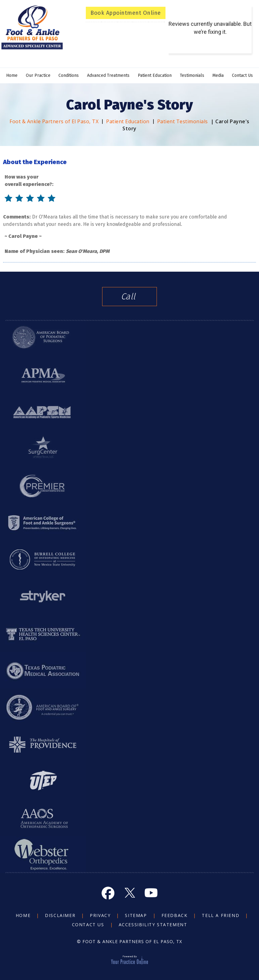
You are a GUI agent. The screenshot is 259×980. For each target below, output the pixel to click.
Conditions (69, 75)
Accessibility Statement (153, 925)
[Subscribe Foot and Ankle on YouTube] (151, 893)
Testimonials (192, 75)
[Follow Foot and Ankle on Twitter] (129, 893)
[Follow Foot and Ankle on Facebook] (108, 893)
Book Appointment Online (126, 13)
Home (12, 75)
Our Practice (38, 75)
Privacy (100, 915)
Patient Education (155, 75)
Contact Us (242, 75)
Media (218, 75)
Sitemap (136, 915)
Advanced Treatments (108, 75)
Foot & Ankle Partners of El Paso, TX (54, 121)
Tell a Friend (221, 915)
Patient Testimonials (183, 121)
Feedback (175, 915)
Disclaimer (60, 915)
